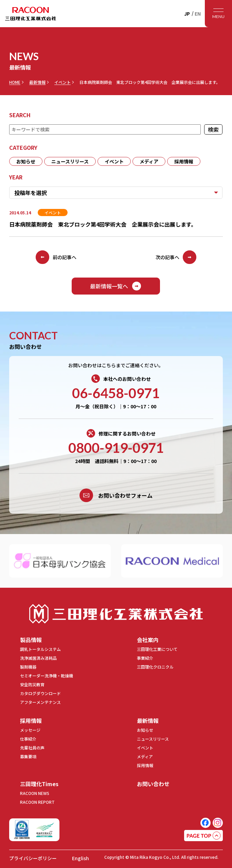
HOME (15, 82)
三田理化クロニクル (155, 667)
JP (187, 14)
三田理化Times (39, 784)
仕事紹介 (28, 739)
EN (198, 14)
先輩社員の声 (32, 748)
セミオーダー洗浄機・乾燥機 (47, 676)
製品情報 (31, 640)
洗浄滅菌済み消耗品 (38, 658)
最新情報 (37, 82)
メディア (149, 161)
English (81, 858)
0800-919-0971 (116, 448)
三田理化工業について (157, 649)
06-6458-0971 (116, 393)
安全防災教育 (32, 684)
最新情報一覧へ (116, 286)
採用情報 (184, 161)
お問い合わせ (153, 784)
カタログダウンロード (40, 693)
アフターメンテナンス (40, 702)
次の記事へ (176, 257)
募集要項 (28, 756)
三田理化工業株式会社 (116, 614)
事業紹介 (145, 658)
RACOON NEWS (35, 793)
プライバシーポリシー (33, 858)
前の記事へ (56, 257)
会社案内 (148, 640)
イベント (63, 82)
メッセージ (30, 730)
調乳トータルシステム (40, 649)
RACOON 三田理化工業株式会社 (31, 14)
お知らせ (26, 161)
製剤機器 (28, 667)
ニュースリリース (70, 161)
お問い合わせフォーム (116, 495)
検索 (214, 129)
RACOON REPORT (37, 802)
